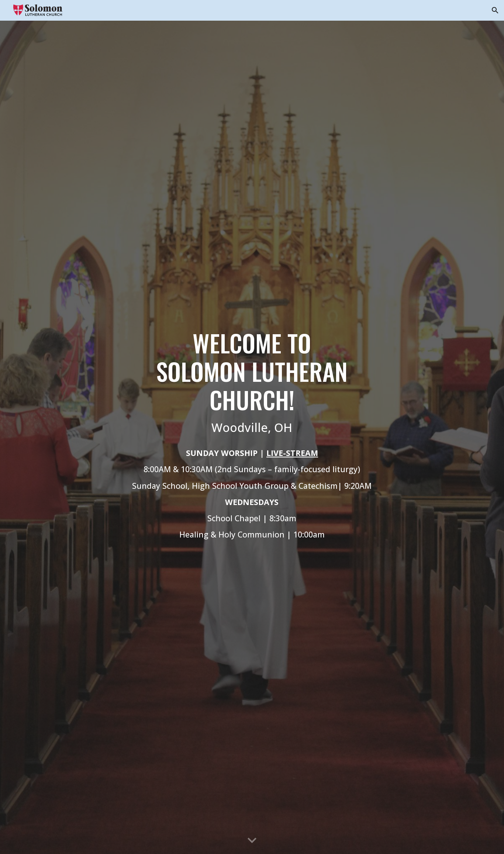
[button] (495, 10)
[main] (252, 437)
